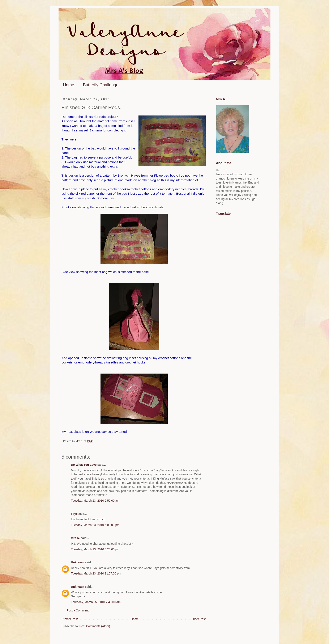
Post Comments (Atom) (95, 626)
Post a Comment (78, 610)
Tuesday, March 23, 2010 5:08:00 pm (95, 525)
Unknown (78, 562)
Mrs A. (75, 538)
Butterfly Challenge (101, 85)
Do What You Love (84, 465)
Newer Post (70, 619)
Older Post (199, 619)
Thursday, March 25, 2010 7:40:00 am (96, 602)
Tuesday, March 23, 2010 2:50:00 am (95, 501)
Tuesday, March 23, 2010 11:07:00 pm (96, 573)
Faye (74, 514)
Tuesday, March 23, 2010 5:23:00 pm (95, 549)
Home (69, 85)
